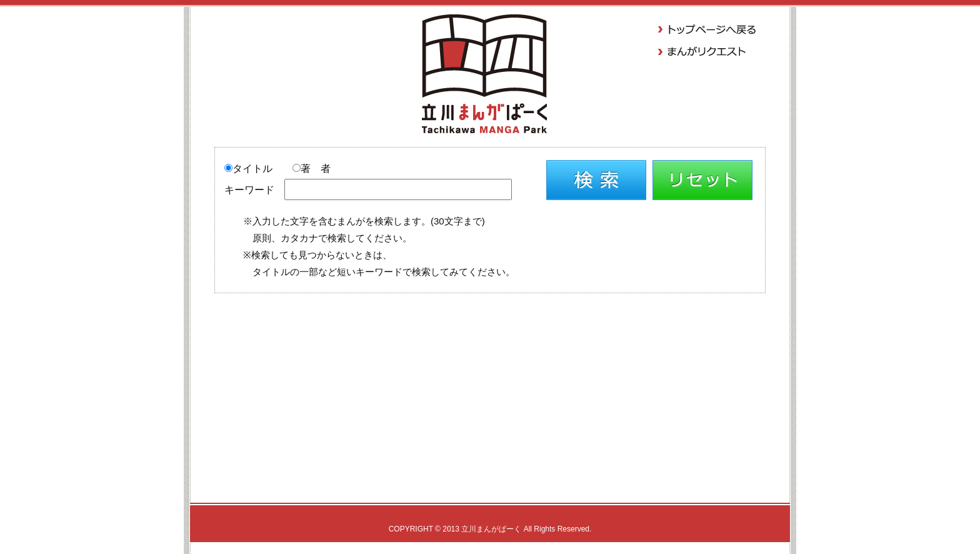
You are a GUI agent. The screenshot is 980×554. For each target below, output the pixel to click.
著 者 (312, 169)
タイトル (248, 169)
